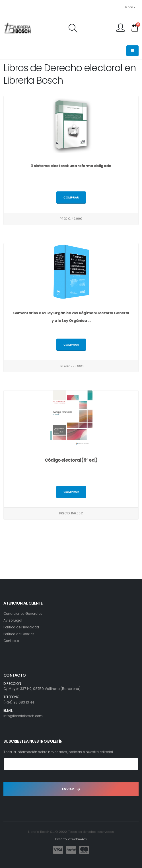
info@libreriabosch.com (23, 716)
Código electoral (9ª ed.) (71, 460)
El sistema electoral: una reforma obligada (71, 166)
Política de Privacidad (21, 627)
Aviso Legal (13, 620)
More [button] (130, 7)
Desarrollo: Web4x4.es (71, 839)
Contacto (11, 641)
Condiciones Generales (23, 614)
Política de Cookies (19, 634)
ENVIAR (71, 789)
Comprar (71, 198)
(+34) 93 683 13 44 (19, 702)
